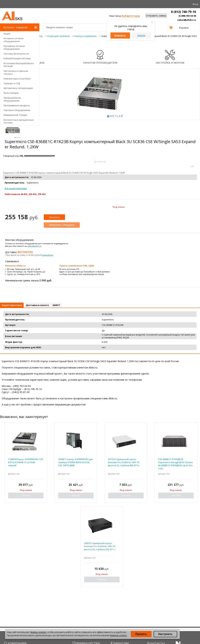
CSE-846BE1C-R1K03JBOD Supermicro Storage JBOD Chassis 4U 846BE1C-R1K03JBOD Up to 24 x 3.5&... (175, 464)
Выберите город (131, 16)
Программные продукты (17, 105)
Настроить (165, 634)
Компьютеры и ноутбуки (17, 79)
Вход (195, 4)
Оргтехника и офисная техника (16, 72)
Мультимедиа (11, 93)
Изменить (120, 35)
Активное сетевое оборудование (14, 40)
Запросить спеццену (62, 225)
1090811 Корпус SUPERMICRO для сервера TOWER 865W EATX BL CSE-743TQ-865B (75, 462)
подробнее (47, 255)
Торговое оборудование (17, 110)
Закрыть (141, 35)
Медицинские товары (15, 115)
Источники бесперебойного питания (19, 65)
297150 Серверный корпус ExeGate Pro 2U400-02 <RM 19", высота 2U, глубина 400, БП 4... (124, 462)
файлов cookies (119, 635)
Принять (141, 634)
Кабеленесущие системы (17, 58)
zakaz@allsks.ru (187, 20)
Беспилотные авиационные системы (19, 121)
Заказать (54, 217)
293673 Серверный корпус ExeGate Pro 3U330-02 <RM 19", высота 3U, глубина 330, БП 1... (100, 546)
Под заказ (119, 207)
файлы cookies (38, 632)
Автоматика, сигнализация (18, 88)
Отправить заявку (156, 16)
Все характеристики (16, 188)
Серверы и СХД (12, 83)
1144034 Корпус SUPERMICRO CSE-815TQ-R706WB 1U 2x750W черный (26, 462)
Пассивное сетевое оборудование (14, 47)
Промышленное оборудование (12, 99)
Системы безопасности (16, 54)
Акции (7, 34)
